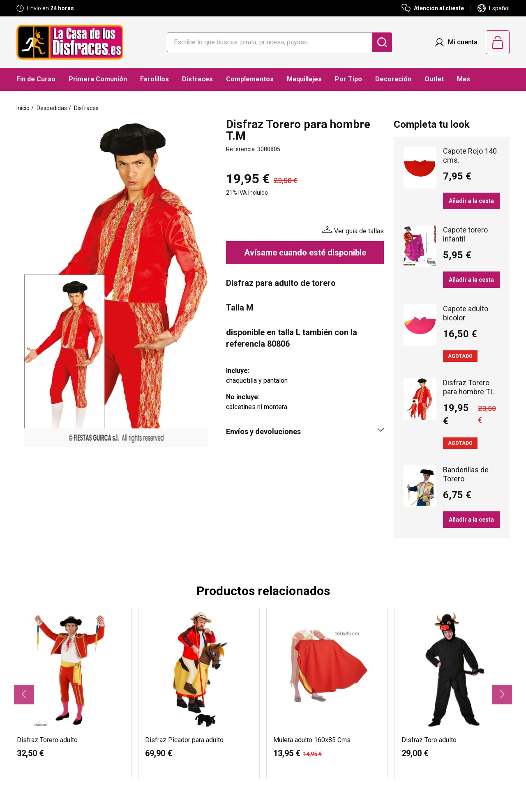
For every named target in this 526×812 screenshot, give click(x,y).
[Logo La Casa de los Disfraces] (70, 42)
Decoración (393, 79)
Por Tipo (348, 79)
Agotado (460, 356)
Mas (464, 79)
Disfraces (197, 79)
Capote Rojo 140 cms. (470, 155)
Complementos (250, 79)
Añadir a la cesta (471, 201)
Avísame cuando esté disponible (305, 253)
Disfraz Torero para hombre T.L (469, 387)
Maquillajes (304, 79)
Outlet (434, 79)
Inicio (23, 108)
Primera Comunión (98, 79)
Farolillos (155, 79)
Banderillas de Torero (466, 474)
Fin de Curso (36, 79)
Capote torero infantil (465, 234)
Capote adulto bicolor (466, 313)
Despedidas (52, 108)
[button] (24, 695)
